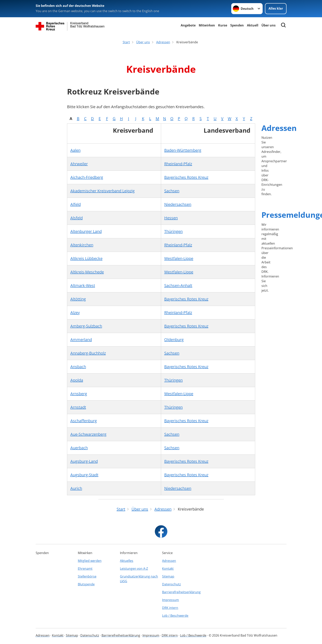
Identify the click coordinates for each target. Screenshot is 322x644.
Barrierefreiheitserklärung (181, 592)
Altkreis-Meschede (87, 272)
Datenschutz (171, 584)
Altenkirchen (82, 245)
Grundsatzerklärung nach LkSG (139, 579)
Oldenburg (174, 340)
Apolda (77, 380)
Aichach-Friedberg (87, 177)
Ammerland (81, 340)
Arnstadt (78, 407)
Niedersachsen (178, 204)
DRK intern (170, 608)
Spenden (237, 25)
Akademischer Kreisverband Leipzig (102, 191)
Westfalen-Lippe (179, 258)
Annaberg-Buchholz (88, 353)
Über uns (268, 25)
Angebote (188, 25)
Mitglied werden (90, 561)
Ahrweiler (79, 164)
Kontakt (168, 569)
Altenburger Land (86, 231)
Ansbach (78, 367)
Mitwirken (207, 25)
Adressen (279, 128)
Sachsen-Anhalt (178, 285)
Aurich (76, 488)
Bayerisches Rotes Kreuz (186, 177)
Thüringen (173, 231)
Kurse (223, 25)
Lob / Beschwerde (175, 616)
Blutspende (86, 584)
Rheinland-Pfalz (178, 164)
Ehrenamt (85, 569)
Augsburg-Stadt (84, 475)
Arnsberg (79, 394)
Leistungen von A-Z (134, 569)
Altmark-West (83, 285)
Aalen (75, 150)
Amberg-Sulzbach (86, 326)
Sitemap (168, 576)
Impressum (171, 600)
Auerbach (79, 448)
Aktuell (253, 25)
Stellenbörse (87, 576)
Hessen (171, 218)
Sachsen (172, 191)
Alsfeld (77, 218)
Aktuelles (127, 561)
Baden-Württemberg (183, 150)
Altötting (78, 299)
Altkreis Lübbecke (86, 258)
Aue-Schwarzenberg (88, 434)
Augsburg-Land (84, 461)
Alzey (75, 312)
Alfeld (76, 204)
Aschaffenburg (84, 421)
